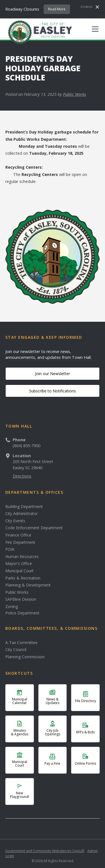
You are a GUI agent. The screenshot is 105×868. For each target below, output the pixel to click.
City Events (15, 521)
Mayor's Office (19, 564)
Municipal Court (19, 571)
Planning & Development (28, 585)
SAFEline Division (21, 599)
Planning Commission (25, 657)
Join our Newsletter (53, 374)
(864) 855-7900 (26, 446)
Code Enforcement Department (34, 528)
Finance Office (18, 535)
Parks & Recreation (23, 578)
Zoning (12, 607)
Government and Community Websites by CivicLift (45, 851)
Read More (57, 9)
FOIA (10, 549)
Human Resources (22, 557)
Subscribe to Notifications (53, 391)
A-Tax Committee (21, 643)
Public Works (74, 94)
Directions (22, 476)
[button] (94, 29)
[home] (39, 32)
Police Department (22, 613)
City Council (16, 650)
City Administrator (22, 514)
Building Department (24, 507)
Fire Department (20, 542)
